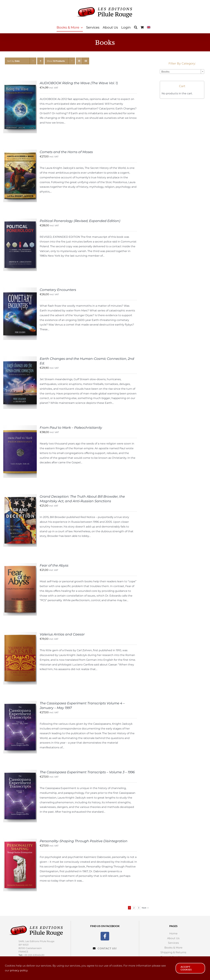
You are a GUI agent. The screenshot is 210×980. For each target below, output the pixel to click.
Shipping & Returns (173, 952)
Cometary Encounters (58, 290)
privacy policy (19, 970)
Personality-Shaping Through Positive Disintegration (84, 841)
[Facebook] (105, 936)
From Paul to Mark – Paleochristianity (71, 428)
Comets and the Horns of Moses (66, 152)
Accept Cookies (186, 968)
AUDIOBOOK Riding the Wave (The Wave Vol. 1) (79, 83)
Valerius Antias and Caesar (62, 634)
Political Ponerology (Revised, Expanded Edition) (80, 221)
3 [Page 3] (139, 908)
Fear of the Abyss (54, 565)
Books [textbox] (165, 72)
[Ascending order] (40, 61)
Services (173, 943)
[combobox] (182, 72)
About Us (173, 938)
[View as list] (86, 61)
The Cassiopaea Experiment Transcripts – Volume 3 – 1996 (87, 772)
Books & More (173, 948)
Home (173, 933)
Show (56, 61)
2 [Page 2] (134, 908)
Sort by (13, 61)
